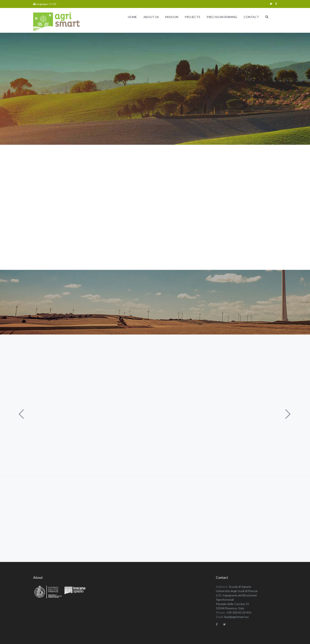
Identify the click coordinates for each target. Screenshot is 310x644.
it (55, 4)
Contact (251, 17)
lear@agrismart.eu (236, 617)
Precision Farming (222, 17)
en (51, 4)
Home (132, 17)
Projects (192, 17)
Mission (172, 17)
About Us (151, 17)
